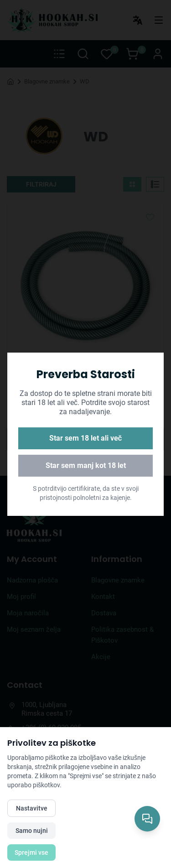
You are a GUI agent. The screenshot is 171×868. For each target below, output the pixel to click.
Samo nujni (32, 831)
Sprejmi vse (31, 852)
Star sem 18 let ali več (86, 438)
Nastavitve (32, 808)
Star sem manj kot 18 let (86, 465)
